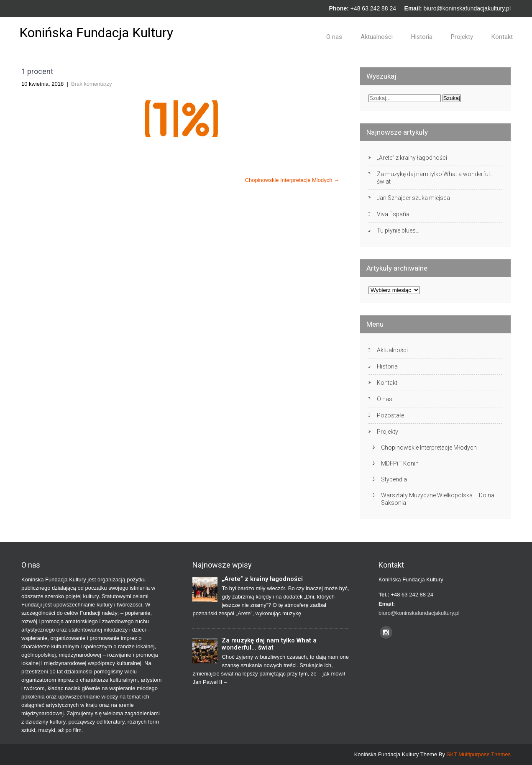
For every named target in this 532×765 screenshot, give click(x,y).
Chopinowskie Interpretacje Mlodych (292, 180)
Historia (422, 37)
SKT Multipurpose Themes (479, 754)
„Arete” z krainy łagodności (412, 158)
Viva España (393, 214)
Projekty (462, 37)
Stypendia (394, 479)
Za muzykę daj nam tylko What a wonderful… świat (435, 178)
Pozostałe (390, 415)
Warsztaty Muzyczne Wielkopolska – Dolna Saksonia (438, 499)
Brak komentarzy (92, 84)
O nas (334, 37)
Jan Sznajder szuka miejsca (413, 198)
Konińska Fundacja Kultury (96, 33)
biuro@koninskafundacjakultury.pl (467, 8)
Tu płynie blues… (398, 230)
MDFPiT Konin (400, 463)
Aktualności (377, 37)
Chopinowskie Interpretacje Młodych (429, 448)
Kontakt (502, 37)
